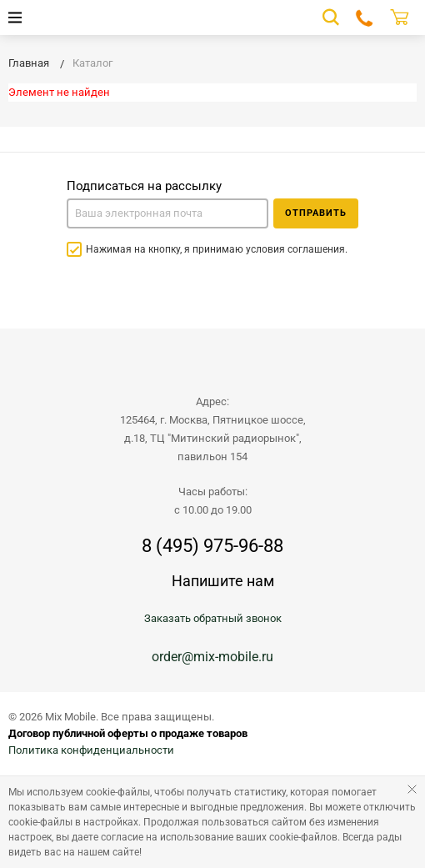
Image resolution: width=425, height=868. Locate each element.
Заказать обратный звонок (213, 618)
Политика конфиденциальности (91, 750)
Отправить (316, 213)
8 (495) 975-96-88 (212, 546)
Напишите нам (223, 581)
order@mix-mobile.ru (212, 657)
